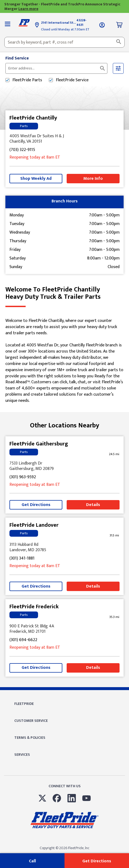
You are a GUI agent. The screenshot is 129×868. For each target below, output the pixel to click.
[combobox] (64, 42)
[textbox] (64, 42)
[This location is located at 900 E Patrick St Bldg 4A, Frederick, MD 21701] (64, 629)
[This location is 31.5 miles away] (114, 535)
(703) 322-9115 (22, 150)
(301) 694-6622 (23, 640)
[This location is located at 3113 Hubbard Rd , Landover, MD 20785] (64, 547)
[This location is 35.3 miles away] (114, 617)
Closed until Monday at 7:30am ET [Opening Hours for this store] (65, 29)
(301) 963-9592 (23, 477)
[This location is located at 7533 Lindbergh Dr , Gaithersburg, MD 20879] (64, 466)
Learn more (28, 9)
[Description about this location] (64, 361)
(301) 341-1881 (22, 559)
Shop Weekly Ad (36, 179)
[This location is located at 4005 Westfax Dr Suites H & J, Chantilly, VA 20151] (64, 139)
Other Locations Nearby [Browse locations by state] (64, 426)
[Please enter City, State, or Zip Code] (53, 68)
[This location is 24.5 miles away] (114, 454)
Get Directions (36, 505)
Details (93, 505)
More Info (93, 179)
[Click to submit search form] (103, 68)
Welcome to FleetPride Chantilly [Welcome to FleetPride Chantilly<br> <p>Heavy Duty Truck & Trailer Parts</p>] (64, 293)
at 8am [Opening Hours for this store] (35, 158)
